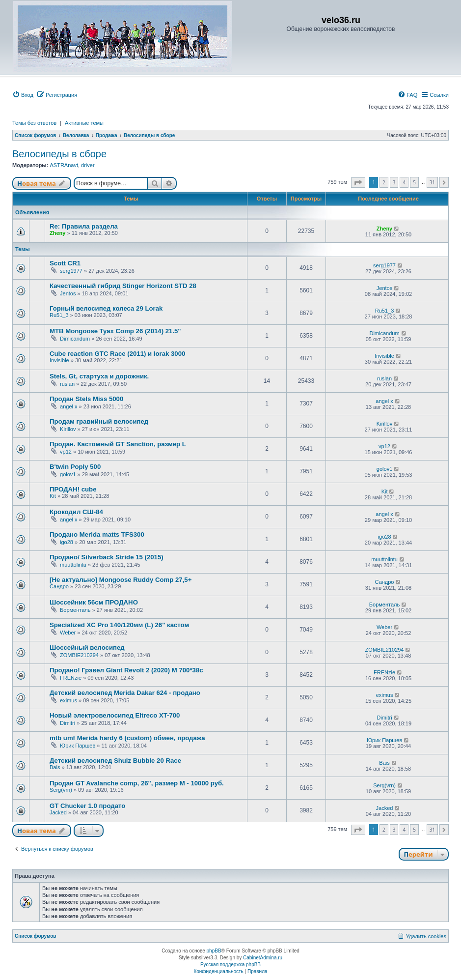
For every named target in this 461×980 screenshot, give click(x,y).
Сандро (59, 586)
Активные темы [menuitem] (84, 123)
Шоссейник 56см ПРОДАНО (94, 602)
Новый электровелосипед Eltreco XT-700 (115, 715)
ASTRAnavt (64, 165)
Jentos (68, 293)
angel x (68, 406)
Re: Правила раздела (84, 226)
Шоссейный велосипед (87, 648)
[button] (358, 183)
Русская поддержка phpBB (230, 965)
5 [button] (414, 182)
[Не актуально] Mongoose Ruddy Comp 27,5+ (121, 580)
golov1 (68, 474)
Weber (68, 633)
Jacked (58, 812)
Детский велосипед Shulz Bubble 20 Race (115, 761)
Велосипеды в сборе (59, 154)
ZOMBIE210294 (79, 655)
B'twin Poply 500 (75, 467)
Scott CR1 (65, 263)
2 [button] (384, 182)
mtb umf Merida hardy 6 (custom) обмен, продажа (127, 738)
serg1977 (71, 271)
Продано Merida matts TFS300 (97, 534)
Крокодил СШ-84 (76, 512)
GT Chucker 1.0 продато (87, 806)
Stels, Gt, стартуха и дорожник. (99, 376)
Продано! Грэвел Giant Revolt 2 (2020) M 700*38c (126, 670)
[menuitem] (23, 95)
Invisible (59, 360)
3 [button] (394, 182)
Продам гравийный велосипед (99, 421)
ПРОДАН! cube (73, 489)
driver (88, 165)
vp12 (66, 452)
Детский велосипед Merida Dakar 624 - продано (125, 693)
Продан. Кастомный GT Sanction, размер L (118, 444)
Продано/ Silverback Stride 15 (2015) (107, 557)
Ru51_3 (59, 315)
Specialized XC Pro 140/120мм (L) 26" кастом (119, 625)
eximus (68, 700)
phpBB (214, 951)
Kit (53, 496)
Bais (55, 767)
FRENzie (71, 678)
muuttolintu (73, 565)
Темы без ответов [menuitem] (34, 123)
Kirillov (68, 429)
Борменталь (75, 610)
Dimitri (68, 723)
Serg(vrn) (61, 790)
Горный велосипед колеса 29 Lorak (106, 308)
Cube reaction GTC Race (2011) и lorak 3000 (117, 354)
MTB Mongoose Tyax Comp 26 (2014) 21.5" (115, 331)
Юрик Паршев (78, 746)
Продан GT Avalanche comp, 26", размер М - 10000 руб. (137, 783)
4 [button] (404, 182)
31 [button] (432, 182)
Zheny (57, 233)
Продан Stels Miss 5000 (86, 399)
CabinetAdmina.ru (263, 958)
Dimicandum (75, 339)
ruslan (67, 384)
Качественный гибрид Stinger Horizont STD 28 (123, 286)
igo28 (67, 542)
